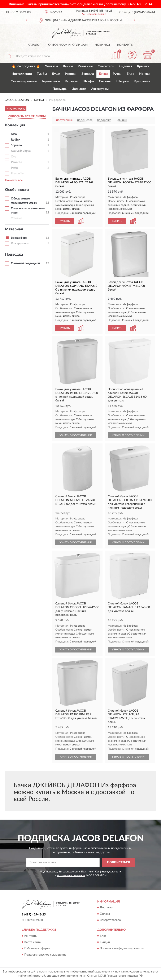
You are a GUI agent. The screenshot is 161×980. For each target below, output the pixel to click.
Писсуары (60, 89)
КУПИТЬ (65, 221)
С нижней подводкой (25, 263)
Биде (130, 74)
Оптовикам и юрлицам (68, 45)
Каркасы (71, 81)
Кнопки (71, 74)
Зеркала (88, 74)
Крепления (142, 81)
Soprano (16, 145)
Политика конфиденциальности (122, 948)
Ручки (117, 74)
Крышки (143, 66)
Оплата (105, 914)
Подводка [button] (14, 255)
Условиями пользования (71, 875)
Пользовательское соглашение (45, 955)
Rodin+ (16, 140)
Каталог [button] (34, 45)
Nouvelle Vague (21, 151)
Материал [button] (14, 229)
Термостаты (51, 81)
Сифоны (105, 81)
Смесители (106, 66)
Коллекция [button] (15, 125)
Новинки (102, 45)
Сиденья (126, 66)
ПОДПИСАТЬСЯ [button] (119, 862)
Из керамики (20, 244)
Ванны (68, 66)
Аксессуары (100, 89)
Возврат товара (110, 920)
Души (56, 74)
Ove (14, 157)
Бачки (103, 74)
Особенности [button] (17, 190)
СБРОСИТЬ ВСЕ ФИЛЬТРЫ (27, 117)
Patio (14, 168)
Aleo (14, 134)
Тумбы (42, 74)
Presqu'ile (17, 174)
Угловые (16, 218)
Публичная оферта (37, 948)
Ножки (144, 74)
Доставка (106, 908)
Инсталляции (22, 74)
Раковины (85, 66)
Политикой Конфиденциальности (101, 872)
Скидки (105, 942)
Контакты (125, 45)
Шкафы (88, 81)
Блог (103, 936)
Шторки (123, 81)
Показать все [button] (14, 180)
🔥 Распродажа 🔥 (26, 66)
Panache (16, 162)
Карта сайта (32, 942)
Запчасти (79, 89)
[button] (94, 14)
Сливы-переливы (24, 81)
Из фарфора (19, 238)
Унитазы (51, 66)
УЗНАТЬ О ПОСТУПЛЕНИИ (76, 435)
